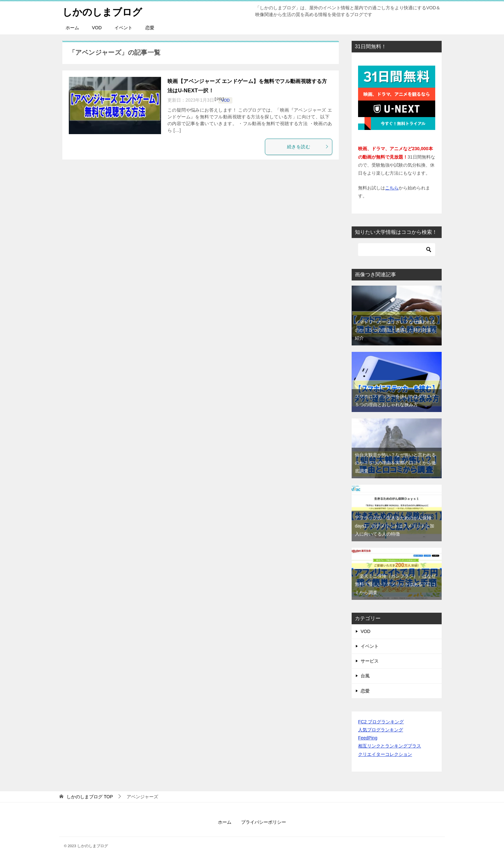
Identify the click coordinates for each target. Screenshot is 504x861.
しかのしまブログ (102, 11)
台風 (365, 676)
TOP (90, 797)
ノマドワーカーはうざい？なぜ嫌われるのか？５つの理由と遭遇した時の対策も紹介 (395, 330)
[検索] (397, 250)
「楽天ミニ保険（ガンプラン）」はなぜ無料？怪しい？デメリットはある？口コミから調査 (395, 584)
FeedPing (368, 738)
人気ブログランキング (381, 730)
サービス (370, 661)
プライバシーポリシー (264, 822)
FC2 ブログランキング (381, 722)
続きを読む (308, 147)
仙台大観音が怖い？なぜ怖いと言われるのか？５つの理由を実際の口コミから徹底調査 (395, 463)
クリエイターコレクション (385, 754)
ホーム (72, 28)
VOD (97, 28)
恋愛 (150, 28)
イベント (123, 28)
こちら (392, 188)
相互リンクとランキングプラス (390, 746)
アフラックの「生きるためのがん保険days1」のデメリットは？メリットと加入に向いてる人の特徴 (395, 526)
